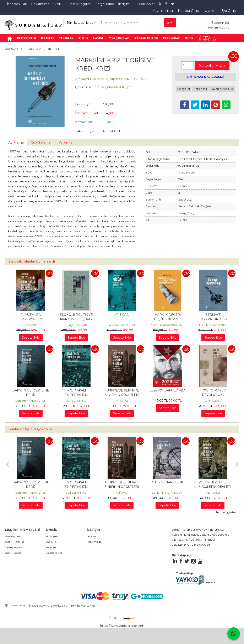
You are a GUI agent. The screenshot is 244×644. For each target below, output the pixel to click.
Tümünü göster (226, 512)
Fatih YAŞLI (213, 493)
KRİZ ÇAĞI (122, 315)
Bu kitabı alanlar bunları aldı (32, 261)
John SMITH (31, 325)
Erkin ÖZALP (213, 401)
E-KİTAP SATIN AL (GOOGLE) (205, 77)
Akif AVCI (122, 401)
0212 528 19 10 (180, 545)
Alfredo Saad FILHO (122, 325)
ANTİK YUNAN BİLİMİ (167, 482)
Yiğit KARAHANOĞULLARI (168, 325)
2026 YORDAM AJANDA (168, 390)
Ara (170, 23)
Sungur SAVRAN (76, 325)
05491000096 (201, 545)
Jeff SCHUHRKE (76, 401)
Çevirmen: (83, 87)
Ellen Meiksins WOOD (213, 325)
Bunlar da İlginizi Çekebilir (30, 429)
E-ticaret (115, 618)
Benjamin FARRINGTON (31, 401)
